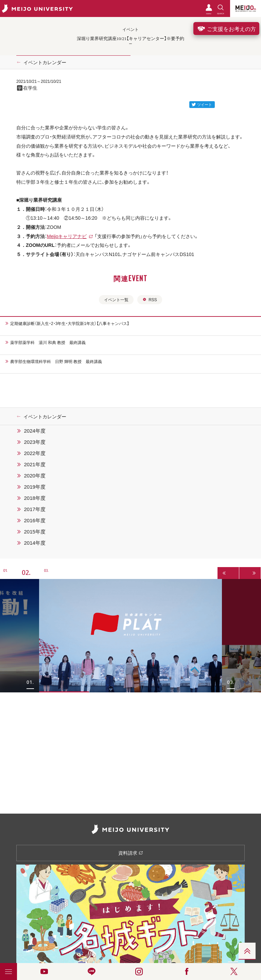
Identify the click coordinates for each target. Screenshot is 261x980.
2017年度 (35, 509)
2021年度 (35, 464)
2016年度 (35, 520)
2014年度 (35, 543)
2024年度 (35, 431)
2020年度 (35, 475)
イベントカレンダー (45, 62)
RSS (150, 300)
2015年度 (35, 531)
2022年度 (35, 453)
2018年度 (35, 498)
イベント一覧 (116, 300)
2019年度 (35, 487)
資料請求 (131, 853)
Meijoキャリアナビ (67, 236)
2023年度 (35, 442)
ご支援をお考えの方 (226, 29)
